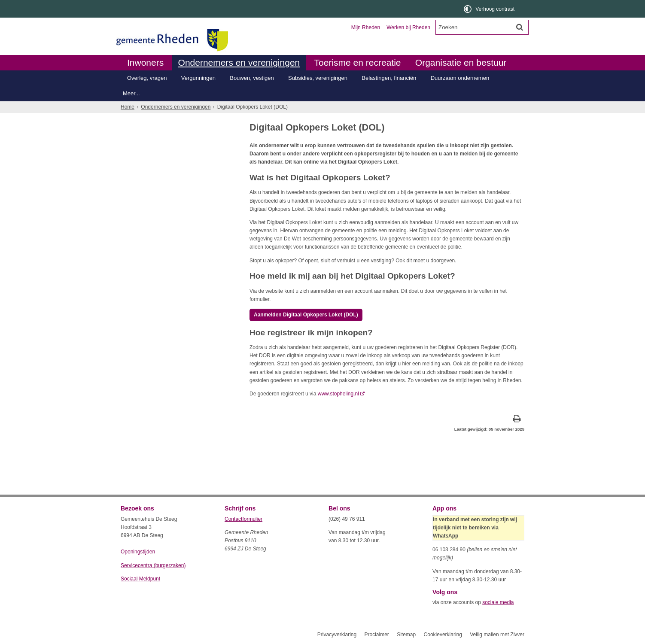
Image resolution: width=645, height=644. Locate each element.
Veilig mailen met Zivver (497, 635)
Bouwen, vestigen (252, 78)
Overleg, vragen (147, 78)
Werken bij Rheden (408, 27)
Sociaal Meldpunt (140, 579)
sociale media (498, 602)
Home (128, 107)
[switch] (490, 9)
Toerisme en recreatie (358, 62)
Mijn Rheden (366, 27)
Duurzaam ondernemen (460, 78)
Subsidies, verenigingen (318, 78)
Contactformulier (243, 519)
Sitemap (406, 635)
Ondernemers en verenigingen (239, 62)
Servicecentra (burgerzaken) (153, 565)
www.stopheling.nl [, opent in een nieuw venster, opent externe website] (338, 394)
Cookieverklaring (443, 635)
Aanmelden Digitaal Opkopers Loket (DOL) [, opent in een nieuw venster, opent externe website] (306, 315)
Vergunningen (198, 78)
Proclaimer (376, 635)
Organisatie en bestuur (461, 62)
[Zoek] (520, 27)
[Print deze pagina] (517, 420)
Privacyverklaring (337, 635)
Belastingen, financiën (389, 78)
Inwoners (145, 62)
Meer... (131, 93)
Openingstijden (138, 552)
